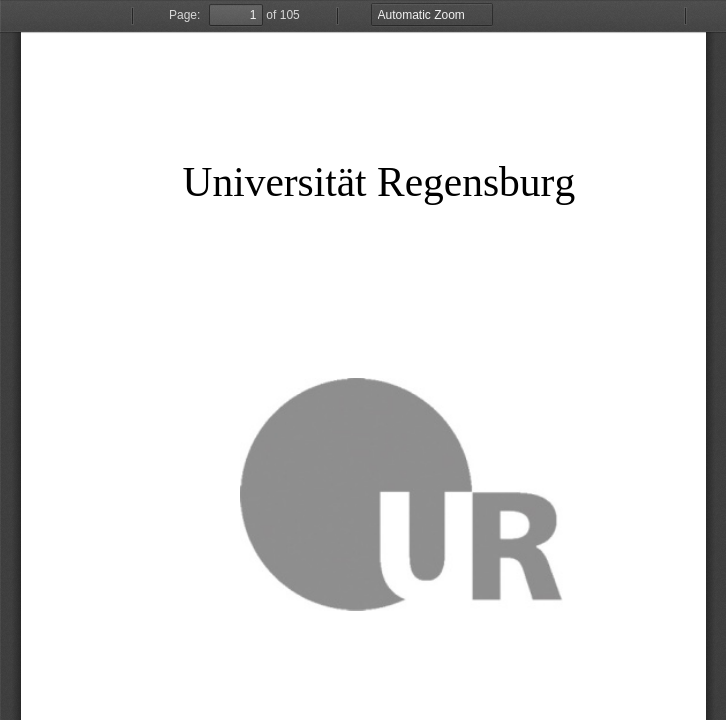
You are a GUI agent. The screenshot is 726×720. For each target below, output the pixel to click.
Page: (184, 15)
